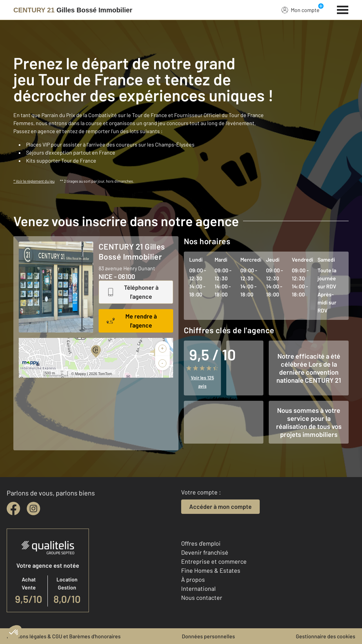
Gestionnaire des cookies (326, 636)
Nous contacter (202, 597)
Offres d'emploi (201, 543)
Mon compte (300, 10)
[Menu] (343, 9)
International (198, 588)
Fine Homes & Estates (211, 570)
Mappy (80, 374)
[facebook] (13, 509)
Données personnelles (208, 636)
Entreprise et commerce (214, 561)
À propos (193, 579)
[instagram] (33, 509)
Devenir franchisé (205, 552)
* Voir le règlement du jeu (34, 181)
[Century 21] (73, 10)
